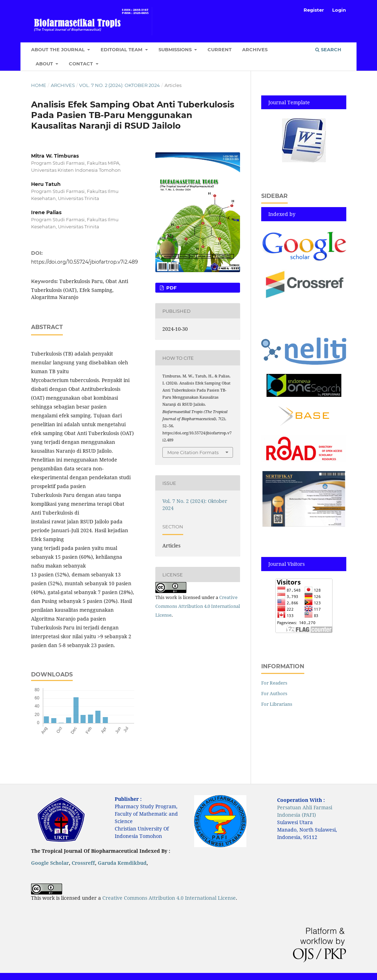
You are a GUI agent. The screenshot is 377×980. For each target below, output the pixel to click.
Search (328, 49)
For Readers (274, 683)
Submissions (176, 49)
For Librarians (277, 704)
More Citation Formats (193, 452)
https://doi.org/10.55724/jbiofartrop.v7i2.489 (85, 262)
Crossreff (83, 863)
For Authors (274, 693)
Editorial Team (122, 49)
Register (314, 10)
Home (39, 85)
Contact (82, 64)
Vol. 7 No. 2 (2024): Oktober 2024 (119, 85)
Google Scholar (50, 863)
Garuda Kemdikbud (122, 863)
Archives (255, 49)
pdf (171, 288)
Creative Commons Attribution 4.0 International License (198, 606)
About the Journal (59, 49)
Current (220, 49)
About (45, 64)
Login (339, 10)
